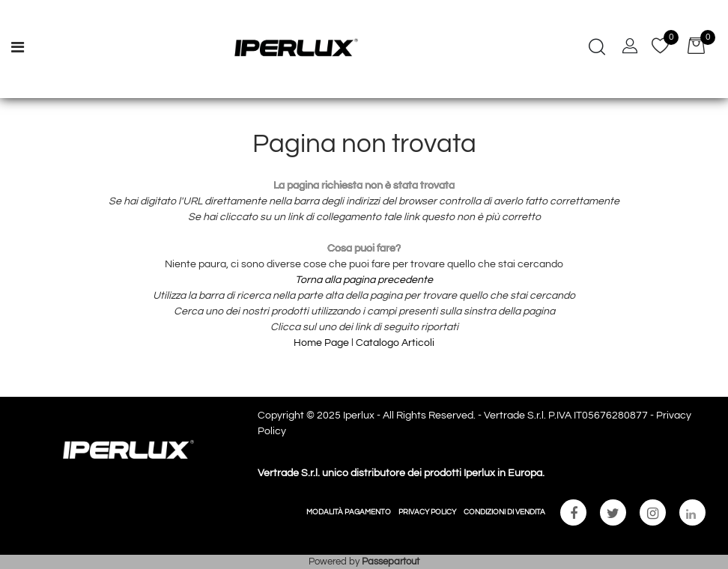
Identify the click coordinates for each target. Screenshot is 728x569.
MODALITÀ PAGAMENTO (349, 512)
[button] (597, 49)
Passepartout (391, 562)
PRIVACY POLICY (427, 512)
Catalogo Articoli (395, 343)
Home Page (322, 343)
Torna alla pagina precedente (364, 280)
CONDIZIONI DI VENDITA (504, 512)
